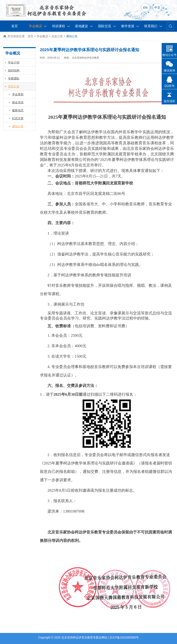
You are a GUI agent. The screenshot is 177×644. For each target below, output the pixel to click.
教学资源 (130, 26)
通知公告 (18, 126)
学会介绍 (14, 62)
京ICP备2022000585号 (124, 637)
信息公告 (57, 36)
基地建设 (84, 26)
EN (145, 7)
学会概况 (38, 26)
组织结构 (14, 70)
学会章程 (18, 94)
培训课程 (61, 26)
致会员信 (18, 102)
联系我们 (153, 26)
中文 (157, 7)
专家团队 (14, 78)
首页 (15, 26)
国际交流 (107, 26)
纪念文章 (18, 118)
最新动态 (18, 110)
